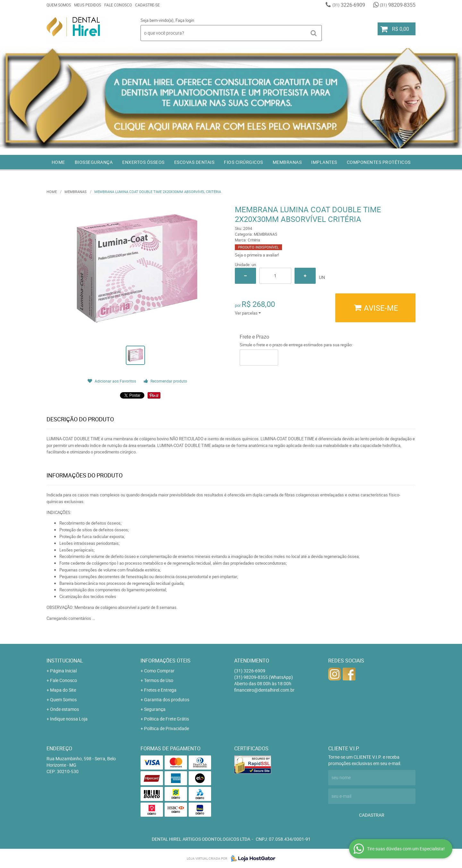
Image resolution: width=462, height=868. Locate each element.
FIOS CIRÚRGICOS (244, 162)
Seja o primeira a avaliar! (257, 255)
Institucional (65, 661)
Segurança (155, 709)
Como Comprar (159, 671)
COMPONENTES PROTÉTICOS (379, 162)
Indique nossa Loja (69, 719)
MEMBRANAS (287, 162)
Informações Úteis (166, 661)
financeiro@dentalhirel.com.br (264, 690)
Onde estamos (64, 709)
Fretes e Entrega (160, 690)
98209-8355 (398, 5)
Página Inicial (63, 671)
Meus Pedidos (88, 5)
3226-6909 (349, 5)
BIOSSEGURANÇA (94, 162)
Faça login (185, 20)
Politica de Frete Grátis (167, 719)
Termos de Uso (159, 680)
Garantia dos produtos (167, 699)
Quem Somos (59, 5)
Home (58, 162)
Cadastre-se (147, 5)
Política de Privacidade (167, 728)
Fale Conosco (118, 5)
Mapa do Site (63, 690)
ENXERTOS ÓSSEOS (143, 162)
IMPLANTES (324, 162)
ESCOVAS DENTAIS (194, 162)
